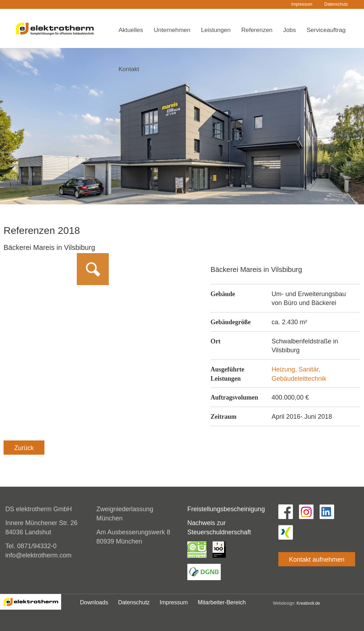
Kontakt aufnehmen (317, 560)
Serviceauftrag (326, 30)
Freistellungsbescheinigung (226, 509)
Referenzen (257, 30)
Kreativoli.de (308, 603)
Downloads (94, 602)
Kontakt (129, 69)
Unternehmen (172, 30)
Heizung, (285, 369)
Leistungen (216, 30)
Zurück (24, 448)
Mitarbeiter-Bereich (222, 602)
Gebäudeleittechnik (299, 379)
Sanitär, (309, 369)
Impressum (302, 4)
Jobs (290, 30)
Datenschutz (336, 4)
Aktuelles (131, 30)
